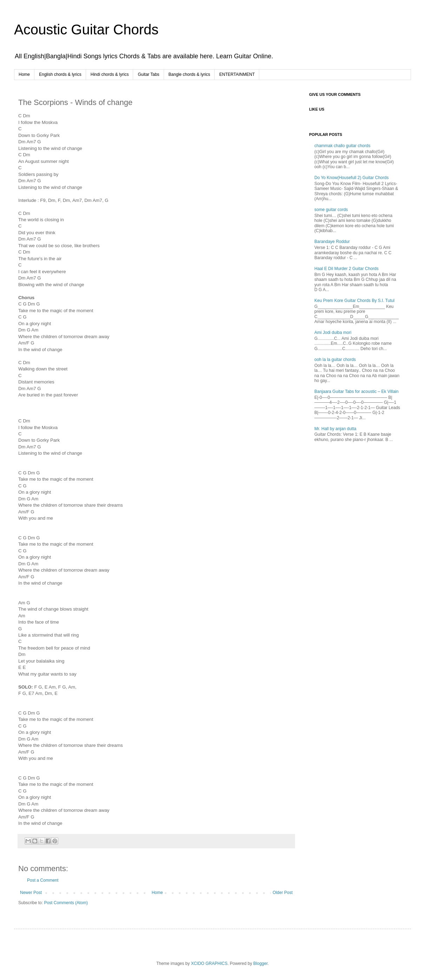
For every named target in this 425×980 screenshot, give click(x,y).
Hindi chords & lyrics (110, 74)
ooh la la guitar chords (335, 360)
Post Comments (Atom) (66, 903)
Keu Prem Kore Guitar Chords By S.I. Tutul (354, 301)
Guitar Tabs (148, 74)
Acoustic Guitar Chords (86, 29)
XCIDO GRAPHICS (209, 963)
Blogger (260, 963)
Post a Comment (43, 880)
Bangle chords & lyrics (189, 74)
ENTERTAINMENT (237, 74)
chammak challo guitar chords (342, 146)
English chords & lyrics (60, 74)
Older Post (283, 893)
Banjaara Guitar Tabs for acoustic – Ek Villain (357, 392)
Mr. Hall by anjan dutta (335, 429)
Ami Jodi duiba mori (333, 333)
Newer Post (31, 893)
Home (24, 74)
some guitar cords (331, 210)
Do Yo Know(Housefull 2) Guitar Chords (351, 178)
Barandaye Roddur (332, 242)
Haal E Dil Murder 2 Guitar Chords (346, 269)
